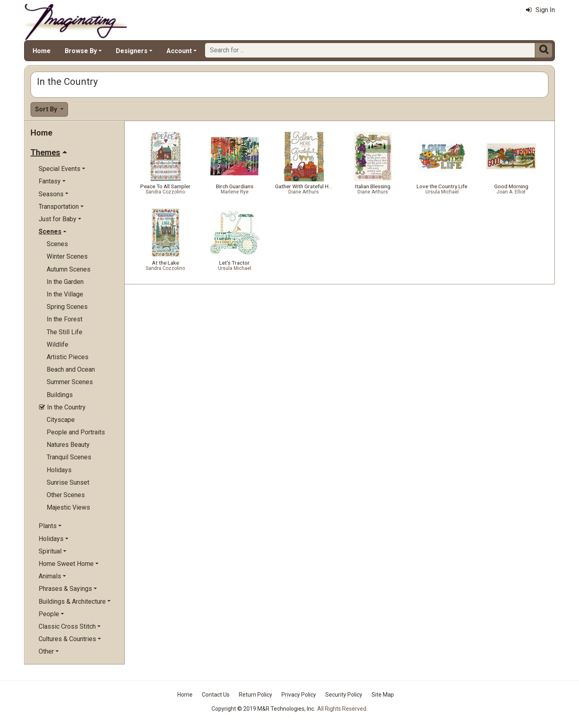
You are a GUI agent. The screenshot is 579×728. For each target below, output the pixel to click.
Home (42, 51)
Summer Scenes (70, 382)
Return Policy (256, 695)
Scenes (57, 244)
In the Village (65, 294)
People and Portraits (76, 432)
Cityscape (61, 420)
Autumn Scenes (69, 269)
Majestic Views (68, 507)
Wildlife (57, 344)
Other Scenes (66, 495)
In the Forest (65, 319)
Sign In (540, 10)
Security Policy (344, 695)
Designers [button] (132, 51)
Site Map (383, 695)
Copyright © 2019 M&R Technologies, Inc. (263, 709)
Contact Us (216, 695)
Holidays (59, 470)
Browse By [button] (81, 51)
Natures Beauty (68, 445)
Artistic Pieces (68, 357)
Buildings (60, 395)
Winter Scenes (67, 256)
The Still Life (65, 332)
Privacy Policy (299, 695)
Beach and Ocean (71, 369)
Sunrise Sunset (68, 482)
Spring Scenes (67, 307)
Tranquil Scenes (69, 457)
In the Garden (65, 282)
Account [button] (179, 51)
